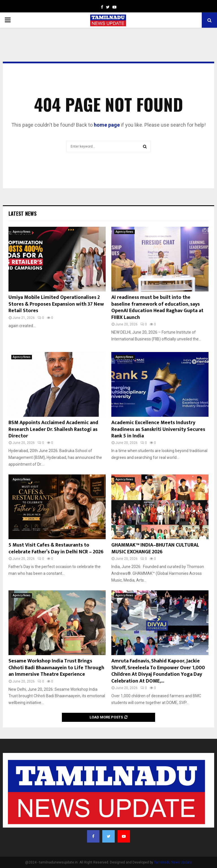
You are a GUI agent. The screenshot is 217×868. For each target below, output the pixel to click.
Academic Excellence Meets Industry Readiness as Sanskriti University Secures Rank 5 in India (158, 429)
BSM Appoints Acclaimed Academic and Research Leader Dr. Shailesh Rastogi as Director (53, 429)
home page (107, 125)
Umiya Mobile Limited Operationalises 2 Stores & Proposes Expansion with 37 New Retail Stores (56, 304)
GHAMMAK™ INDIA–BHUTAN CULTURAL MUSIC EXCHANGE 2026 (155, 548)
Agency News (22, 232)
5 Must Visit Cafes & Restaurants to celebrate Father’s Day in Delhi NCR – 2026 (56, 548)
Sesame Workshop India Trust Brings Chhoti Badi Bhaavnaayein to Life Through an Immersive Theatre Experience (56, 668)
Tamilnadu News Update (173, 862)
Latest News (22, 213)
